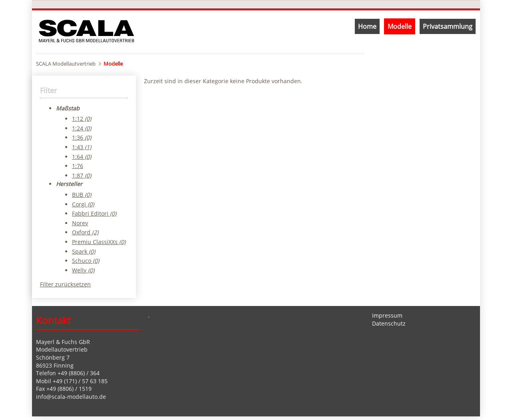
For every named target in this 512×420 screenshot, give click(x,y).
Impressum (387, 315)
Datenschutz (389, 323)
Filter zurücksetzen (65, 284)
